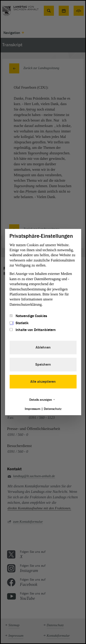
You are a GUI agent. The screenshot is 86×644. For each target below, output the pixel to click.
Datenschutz (53, 409)
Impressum (33, 409)
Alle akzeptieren (43, 382)
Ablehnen (43, 347)
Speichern (43, 365)
